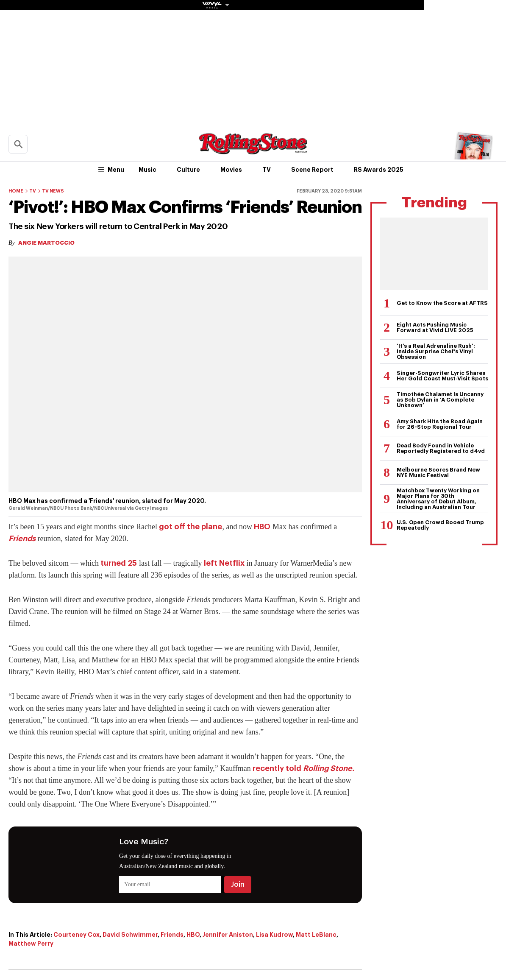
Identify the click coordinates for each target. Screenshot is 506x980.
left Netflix (224, 563)
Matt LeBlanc (316, 935)
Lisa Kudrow (274, 935)
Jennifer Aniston (228, 935)
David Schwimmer (130, 935)
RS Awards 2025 (379, 170)
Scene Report (312, 170)
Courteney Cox (76, 935)
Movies (231, 170)
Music (147, 170)
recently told (303, 768)
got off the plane (190, 527)
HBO (262, 527)
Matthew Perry (31, 944)
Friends (22, 539)
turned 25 (119, 563)
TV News (53, 191)
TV (267, 170)
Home (16, 191)
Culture (188, 170)
